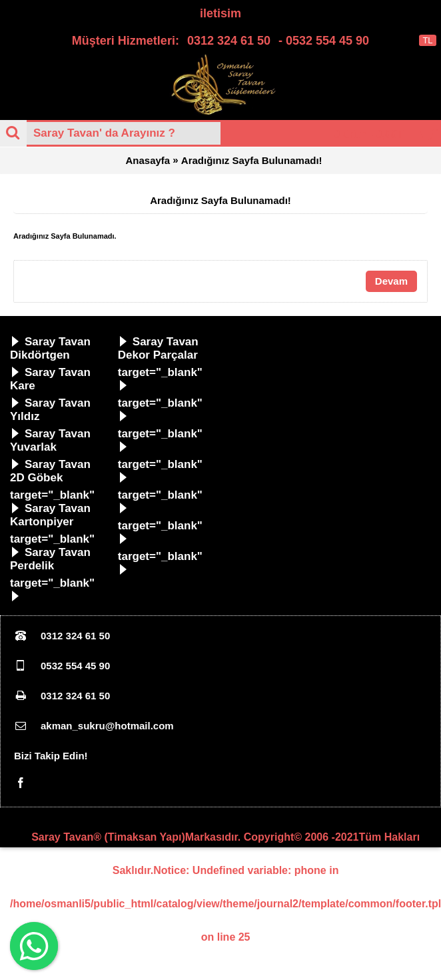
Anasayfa (148, 162)
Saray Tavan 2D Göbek (50, 472)
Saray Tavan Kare (50, 380)
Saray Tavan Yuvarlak (50, 442)
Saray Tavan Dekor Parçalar (158, 350)
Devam (391, 282)
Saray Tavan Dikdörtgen (50, 350)
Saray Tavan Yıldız (50, 411)
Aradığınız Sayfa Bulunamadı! (252, 162)
